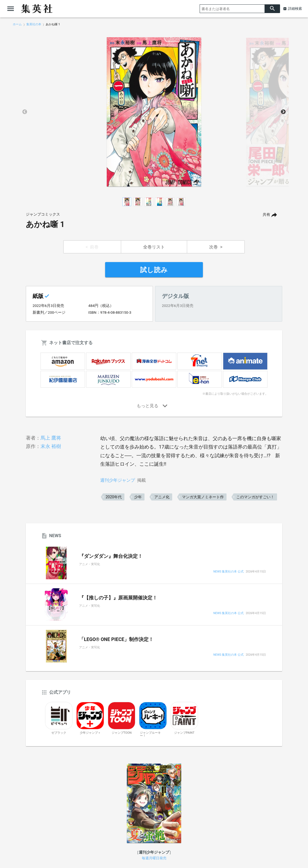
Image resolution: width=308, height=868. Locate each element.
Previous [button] (25, 112)
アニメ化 (162, 497)
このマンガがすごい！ (255, 497)
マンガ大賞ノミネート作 (203, 497)
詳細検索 (295, 9)
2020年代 (114, 497)
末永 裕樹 (51, 446)
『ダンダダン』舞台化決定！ (111, 556)
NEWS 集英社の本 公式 (228, 572)
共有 (266, 215)
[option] (154, 112)
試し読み (154, 270)
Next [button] (283, 112)
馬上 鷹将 (51, 438)
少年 (138, 497)
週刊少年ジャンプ (118, 480)
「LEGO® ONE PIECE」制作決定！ (116, 639)
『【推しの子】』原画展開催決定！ (118, 598)
